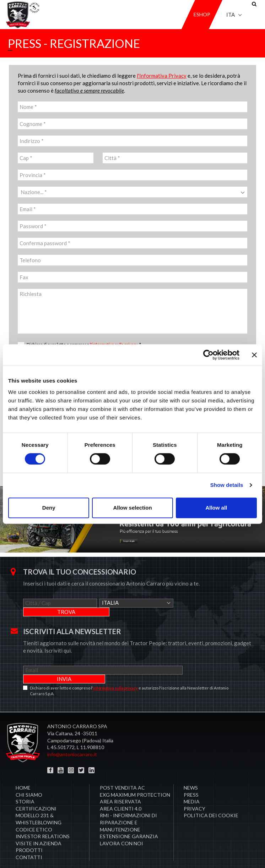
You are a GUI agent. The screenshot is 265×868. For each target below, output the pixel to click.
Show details (227, 485)
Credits (249, 854)
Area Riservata (120, 784)
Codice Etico (34, 812)
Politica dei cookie (211, 798)
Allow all (216, 508)
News (191, 770)
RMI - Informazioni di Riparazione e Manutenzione (128, 804)
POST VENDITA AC (122, 770)
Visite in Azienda (39, 826)
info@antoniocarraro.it (72, 737)
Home (23, 770)
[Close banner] (254, 355)
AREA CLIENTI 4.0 (121, 791)
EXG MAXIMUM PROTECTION (135, 777)
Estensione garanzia (129, 818)
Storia (25, 784)
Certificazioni (36, 791)
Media (192, 784)
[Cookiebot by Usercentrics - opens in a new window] (208, 355)
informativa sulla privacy (115, 670)
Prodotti (29, 832)
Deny (49, 508)
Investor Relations (43, 818)
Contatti (29, 839)
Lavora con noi (121, 826)
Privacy (194, 791)
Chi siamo (29, 777)
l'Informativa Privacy (162, 76)
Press (191, 777)
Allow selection (132, 508)
